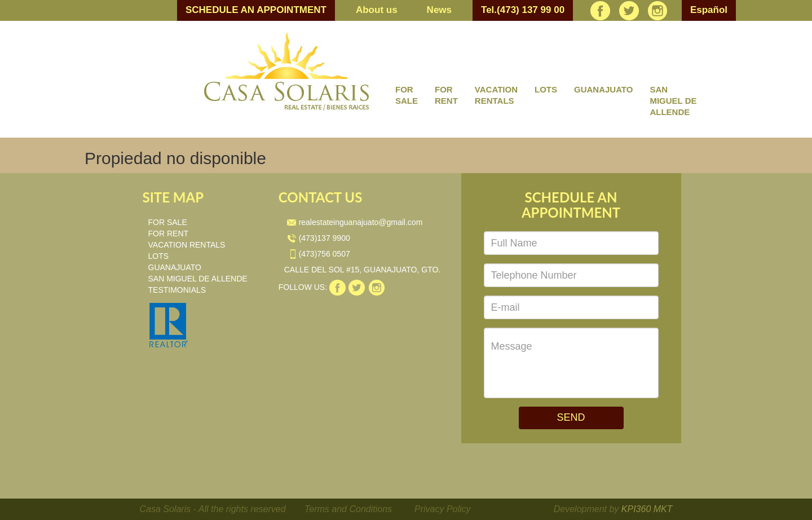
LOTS (546, 89)
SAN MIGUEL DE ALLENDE (673, 101)
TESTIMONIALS (177, 290)
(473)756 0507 (319, 254)
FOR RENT (446, 95)
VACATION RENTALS (496, 95)
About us (377, 10)
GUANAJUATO (603, 89)
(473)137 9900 (319, 238)
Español (709, 10)
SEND (571, 417)
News (439, 10)
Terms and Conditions (348, 509)
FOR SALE (407, 95)
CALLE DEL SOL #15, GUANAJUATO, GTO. (363, 270)
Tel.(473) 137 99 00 (523, 10)
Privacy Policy (443, 509)
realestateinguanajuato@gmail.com (355, 222)
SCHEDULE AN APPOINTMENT (256, 10)
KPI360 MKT (647, 509)
